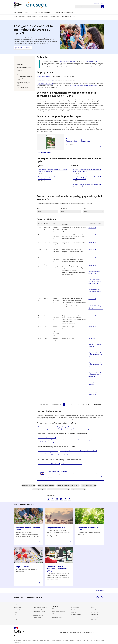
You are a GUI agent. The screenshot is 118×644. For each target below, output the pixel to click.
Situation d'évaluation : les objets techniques (95, 287)
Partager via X (53, 496)
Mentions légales (18, 637)
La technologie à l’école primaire (47, 450)
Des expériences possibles (93, 380)
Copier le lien (70, 496)
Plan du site (79, 637)
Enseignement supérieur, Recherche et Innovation (38, 611)
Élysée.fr (92, 604)
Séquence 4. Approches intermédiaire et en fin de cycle (95, 371)
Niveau (39, 208)
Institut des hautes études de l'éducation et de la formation (40, 607)
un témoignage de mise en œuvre (71, 460)
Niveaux (35, 16)
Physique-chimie (23, 563)
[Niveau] (47, 211)
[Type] (94, 211)
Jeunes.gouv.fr (94, 616)
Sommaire (20, 59)
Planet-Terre (74, 606)
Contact (72, 637)
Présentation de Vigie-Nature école (48, 460)
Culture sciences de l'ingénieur (59, 608)
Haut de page (100, 587)
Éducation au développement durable (28, 525)
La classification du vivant (45, 439)
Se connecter (99, 3)
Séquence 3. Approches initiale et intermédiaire (95, 360)
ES (91, 637)
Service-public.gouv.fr (95, 614)
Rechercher (103, 7)
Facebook (98, 594)
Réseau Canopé (17, 614)
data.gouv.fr (63, 629)
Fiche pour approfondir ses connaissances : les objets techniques (95, 278)
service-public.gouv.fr (88, 629)
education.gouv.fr (18, 604)
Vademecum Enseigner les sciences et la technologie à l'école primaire (82, 140)
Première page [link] (44, 401)
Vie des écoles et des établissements (65, 12)
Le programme (20, 65)
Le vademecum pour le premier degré (24, 74)
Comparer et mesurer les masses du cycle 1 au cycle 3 (53, 424)
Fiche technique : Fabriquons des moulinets (93, 389)
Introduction (92, 335)
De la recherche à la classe (57, 468)
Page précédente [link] (57, 401)
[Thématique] (71, 211)
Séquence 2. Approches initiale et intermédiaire (95, 350)
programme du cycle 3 (45, 84)
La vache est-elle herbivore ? (46, 434)
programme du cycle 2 (45, 80)
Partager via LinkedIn (61, 496)
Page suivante (85, 401)
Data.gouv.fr (93, 606)
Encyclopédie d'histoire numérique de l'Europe (57, 614)
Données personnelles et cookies (31, 637)
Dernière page (97, 401)
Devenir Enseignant (18, 606)
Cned (15, 611)
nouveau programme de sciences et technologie (83, 85)
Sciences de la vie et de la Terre (88, 525)
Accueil (16, 16)
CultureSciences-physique (58, 610)
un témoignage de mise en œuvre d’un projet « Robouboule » (78, 447)
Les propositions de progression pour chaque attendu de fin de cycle (25, 78)
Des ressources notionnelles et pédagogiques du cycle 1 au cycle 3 (23, 84)
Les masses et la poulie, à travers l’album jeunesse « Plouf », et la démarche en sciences (63, 426)
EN (88, 637)
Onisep (15, 609)
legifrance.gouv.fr (74, 629)
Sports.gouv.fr (94, 619)
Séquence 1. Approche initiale (95, 342)
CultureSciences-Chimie (57, 606)
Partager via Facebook (48, 496)
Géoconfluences (56, 617)
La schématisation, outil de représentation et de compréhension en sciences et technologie (64, 437)
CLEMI (15, 616)
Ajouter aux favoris (24, 48)
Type (84, 208)
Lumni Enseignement (91, 61)
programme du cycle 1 (45, 76)
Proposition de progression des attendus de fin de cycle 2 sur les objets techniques (87, 185)
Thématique (63, 208)
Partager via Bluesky (57, 496)
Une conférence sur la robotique (47, 447)
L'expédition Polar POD (56, 524)
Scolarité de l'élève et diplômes (42, 12)
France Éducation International (40, 604)
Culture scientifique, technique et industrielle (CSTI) (57, 565)
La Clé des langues (75, 604)
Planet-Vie (74, 609)
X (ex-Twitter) (102, 594)
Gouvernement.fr (94, 609)
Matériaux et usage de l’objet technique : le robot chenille (55, 452)
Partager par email (65, 496)
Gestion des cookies (45, 637)
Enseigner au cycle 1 (44, 16)
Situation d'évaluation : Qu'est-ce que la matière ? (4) (95, 304)
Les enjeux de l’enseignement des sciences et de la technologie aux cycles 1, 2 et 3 (24, 69)
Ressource (91, 224)
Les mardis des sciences (23, 87)
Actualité (19, 62)
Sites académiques (37, 614)
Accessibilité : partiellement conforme (60, 637)
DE (84, 637)
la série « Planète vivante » (67, 61)
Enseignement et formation (21, 12)
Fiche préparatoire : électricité (94, 269)
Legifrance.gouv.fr (95, 611)
